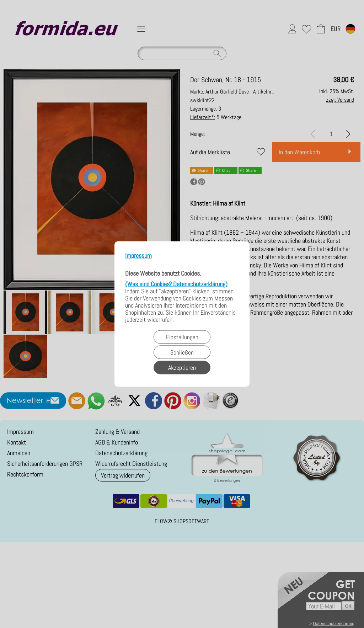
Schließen (182, 352)
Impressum (138, 256)
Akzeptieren (182, 368)
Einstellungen (182, 337)
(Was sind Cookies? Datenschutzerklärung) (176, 284)
